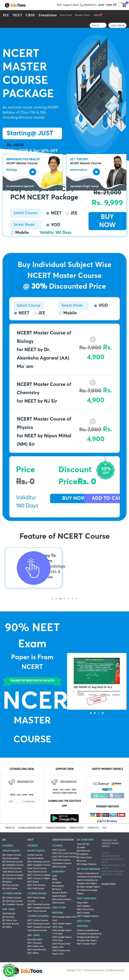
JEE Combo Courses (12, 854)
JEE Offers (7, 926)
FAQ (11, 801)
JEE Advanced (83, 850)
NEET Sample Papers (87, 943)
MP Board (57, 888)
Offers (97, 15)
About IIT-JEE (83, 843)
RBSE (55, 878)
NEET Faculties (34, 942)
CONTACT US (104, 827)
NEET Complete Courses (39, 864)
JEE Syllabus (83, 853)
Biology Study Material (88, 936)
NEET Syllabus (84, 905)
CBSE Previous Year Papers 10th (61, 944)
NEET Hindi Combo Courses (36, 898)
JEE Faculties (8, 916)
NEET (17, 15)
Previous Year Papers (87, 882)
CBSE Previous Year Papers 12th (61, 951)
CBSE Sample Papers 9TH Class (64, 917)
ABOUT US (12, 827)
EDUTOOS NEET (35, 938)
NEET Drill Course (36, 887)
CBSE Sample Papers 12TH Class (62, 938)
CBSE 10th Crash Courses (64, 855)
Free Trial (66, 15)
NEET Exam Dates (85, 908)
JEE (6, 15)
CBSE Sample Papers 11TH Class (62, 931)
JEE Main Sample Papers (88, 886)
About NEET (83, 902)
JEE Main (81, 846)
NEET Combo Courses (38, 919)
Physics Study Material (88, 872)
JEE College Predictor (87, 863)
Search (103, 26)
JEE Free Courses (10, 884)
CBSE (30, 15)
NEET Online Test (36, 945)
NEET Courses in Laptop (39, 874)
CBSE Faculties (59, 866)
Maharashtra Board (62, 898)
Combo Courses (35, 854)
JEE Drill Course (10, 887)
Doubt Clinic (83, 15)
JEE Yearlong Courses (13, 860)
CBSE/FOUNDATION (63, 839)
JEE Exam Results (11, 923)
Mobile (20, 233)
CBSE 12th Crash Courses (64, 852)
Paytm (107, 790)
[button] (60, 201)
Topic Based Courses (12, 871)
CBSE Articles (58, 902)
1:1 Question (28, 801)
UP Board (57, 881)
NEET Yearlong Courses (39, 860)
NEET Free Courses (36, 884)
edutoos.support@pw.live (65, 793)
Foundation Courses (62, 862)
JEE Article (82, 860)
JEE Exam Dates (84, 856)
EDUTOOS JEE (9, 912)
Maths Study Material (87, 879)
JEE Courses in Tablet (13, 877)
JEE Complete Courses (13, 864)
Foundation (48, 15)
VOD (53, 225)
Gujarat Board (59, 895)
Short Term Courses (12, 867)
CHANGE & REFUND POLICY (35, 827)
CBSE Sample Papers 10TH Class (62, 924)
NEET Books (33, 881)
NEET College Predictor (88, 915)
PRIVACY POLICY (86, 827)
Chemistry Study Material (89, 876)
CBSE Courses (59, 849)
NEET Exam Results (37, 948)
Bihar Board (58, 885)
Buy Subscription (11, 857)
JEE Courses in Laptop (13, 874)
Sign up (121, 25)
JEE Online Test (10, 919)
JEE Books (7, 881)
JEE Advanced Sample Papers (87, 891)
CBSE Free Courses (61, 859)
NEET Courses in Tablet (38, 877)
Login (113, 25)
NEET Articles (83, 912)
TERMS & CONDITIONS (63, 827)
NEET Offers (33, 952)
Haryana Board (59, 892)
